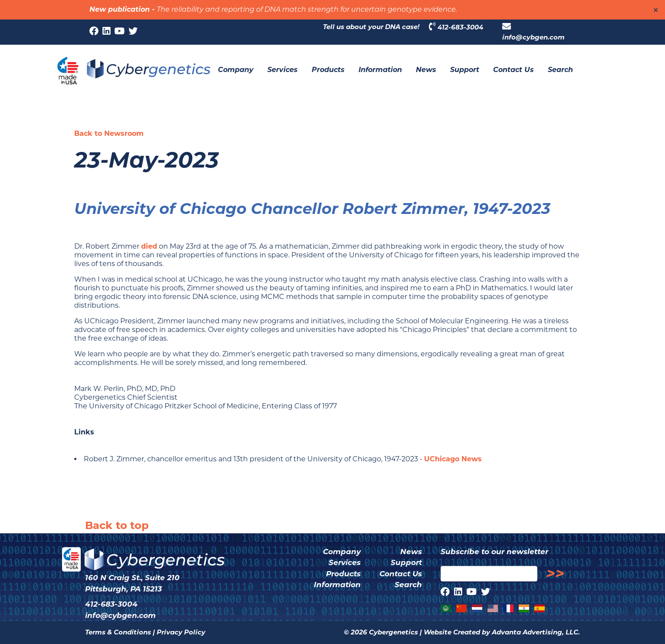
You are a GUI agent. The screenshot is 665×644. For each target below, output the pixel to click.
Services (345, 562)
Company (342, 552)
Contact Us (401, 574)
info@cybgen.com (533, 32)
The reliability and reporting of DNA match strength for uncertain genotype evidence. (307, 10)
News (411, 552)
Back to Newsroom (109, 133)
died (149, 246)
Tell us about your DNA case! (371, 27)
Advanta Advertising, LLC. (536, 632)
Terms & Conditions (118, 632)
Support (406, 562)
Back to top (117, 525)
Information (337, 585)
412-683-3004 (456, 27)
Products (343, 574)
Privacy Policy (181, 632)
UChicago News (453, 459)
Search (408, 585)
